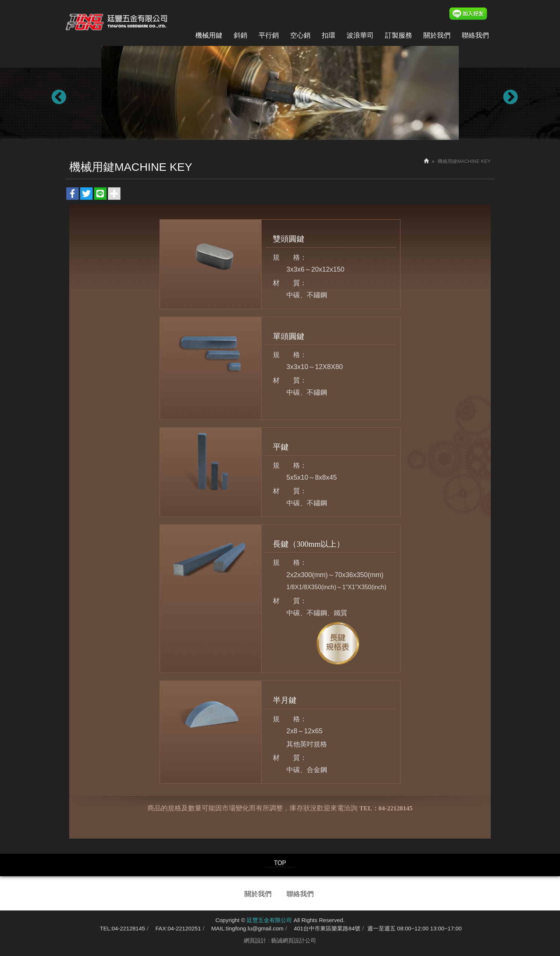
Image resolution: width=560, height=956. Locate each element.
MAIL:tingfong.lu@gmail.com (247, 928)
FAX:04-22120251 (178, 928)
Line (475, 14)
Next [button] (506, 93)
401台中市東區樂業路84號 (327, 928)
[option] (280, 93)
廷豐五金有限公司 (117, 20)
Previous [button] (54, 93)
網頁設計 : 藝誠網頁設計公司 (280, 940)
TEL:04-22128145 (122, 928)
